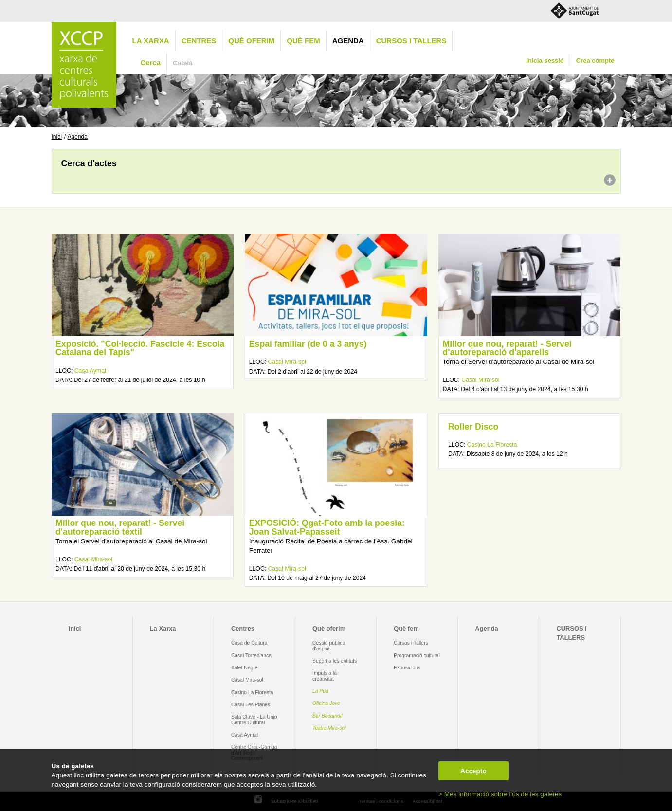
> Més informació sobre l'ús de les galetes (500, 794)
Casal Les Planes (251, 705)
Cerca (151, 63)
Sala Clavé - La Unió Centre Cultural (254, 720)
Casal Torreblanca (251, 656)
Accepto (473, 771)
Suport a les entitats (335, 661)
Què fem (303, 41)
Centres (199, 41)
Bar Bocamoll (327, 716)
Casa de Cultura (249, 643)
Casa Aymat (91, 371)
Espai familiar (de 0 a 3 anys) (308, 344)
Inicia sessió (545, 61)
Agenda (348, 41)
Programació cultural (417, 656)
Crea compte (595, 61)
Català (183, 63)
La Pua (320, 691)
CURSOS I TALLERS (411, 41)
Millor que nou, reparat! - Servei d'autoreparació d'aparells (507, 348)
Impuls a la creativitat (325, 676)
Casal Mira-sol (287, 362)
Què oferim (251, 41)
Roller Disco (473, 427)
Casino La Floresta (492, 445)
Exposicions (407, 668)
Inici (57, 137)
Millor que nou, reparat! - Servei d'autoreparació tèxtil (120, 527)
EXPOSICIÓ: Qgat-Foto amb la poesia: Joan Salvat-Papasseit (327, 527)
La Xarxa (151, 41)
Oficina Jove (326, 703)
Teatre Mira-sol (329, 728)
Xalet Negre (245, 668)
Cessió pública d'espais (329, 646)
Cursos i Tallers (411, 643)
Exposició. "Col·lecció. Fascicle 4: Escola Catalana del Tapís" (140, 348)
